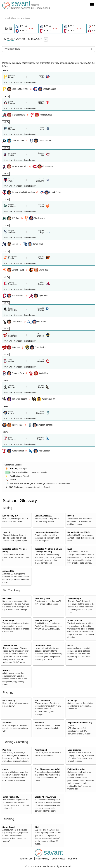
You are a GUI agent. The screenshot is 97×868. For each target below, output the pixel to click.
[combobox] (48, 18)
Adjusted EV (8, 571)
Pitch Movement (43, 700)
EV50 (70, 549)
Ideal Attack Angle (43, 620)
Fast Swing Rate (42, 598)
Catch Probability (11, 797)
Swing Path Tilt (10, 645)
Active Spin (73, 700)
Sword (13, 480)
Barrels (71, 516)
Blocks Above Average (45, 797)
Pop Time (7, 750)
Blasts (70, 645)
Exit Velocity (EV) (11, 516)
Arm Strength (41, 750)
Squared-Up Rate (43, 645)
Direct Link (8, 82)
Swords (6, 670)
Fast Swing (15, 476)
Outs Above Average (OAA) (47, 769)
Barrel (14, 472)
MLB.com (73, 859)
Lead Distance (75, 750)
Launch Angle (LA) (44, 516)
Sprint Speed (9, 827)
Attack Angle (8, 620)
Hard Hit (13, 469)
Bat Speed (7, 598)
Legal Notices (59, 859)
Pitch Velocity (9, 700)
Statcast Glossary (20, 501)
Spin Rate (7, 723)
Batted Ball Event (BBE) (78, 532)
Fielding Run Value (76, 769)
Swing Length (74, 598)
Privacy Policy (43, 859)
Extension (40, 723)
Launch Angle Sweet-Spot (47, 532)
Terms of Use (26, 859)
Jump (5, 769)
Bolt (37, 827)
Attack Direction (75, 620)
